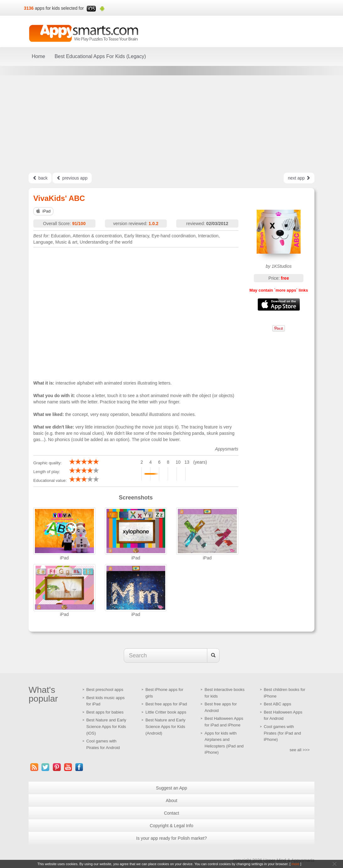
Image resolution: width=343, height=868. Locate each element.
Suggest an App (172, 788)
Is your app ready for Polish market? (172, 838)
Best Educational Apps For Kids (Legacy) (100, 56)
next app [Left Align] (299, 178)
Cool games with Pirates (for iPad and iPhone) (283, 733)
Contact (171, 813)
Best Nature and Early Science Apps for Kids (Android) (165, 726)
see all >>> (300, 750)
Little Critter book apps (166, 712)
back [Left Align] (40, 178)
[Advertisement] (171, 124)
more (295, 864)
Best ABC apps (278, 704)
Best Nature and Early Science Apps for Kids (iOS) (106, 726)
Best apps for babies (105, 712)
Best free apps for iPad (166, 704)
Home (38, 56)
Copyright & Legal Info (172, 826)
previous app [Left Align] (72, 178)
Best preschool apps (105, 690)
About (172, 801)
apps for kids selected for (59, 8)
